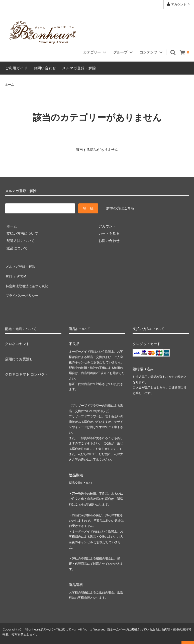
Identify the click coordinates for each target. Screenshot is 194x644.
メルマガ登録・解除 (79, 68)
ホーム (10, 85)
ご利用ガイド (16, 68)
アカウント (179, 4)
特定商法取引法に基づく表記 (28, 280)
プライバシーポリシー (23, 287)
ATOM (20, 273)
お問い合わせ (45, 68)
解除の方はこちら (120, 208)
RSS (9, 273)
